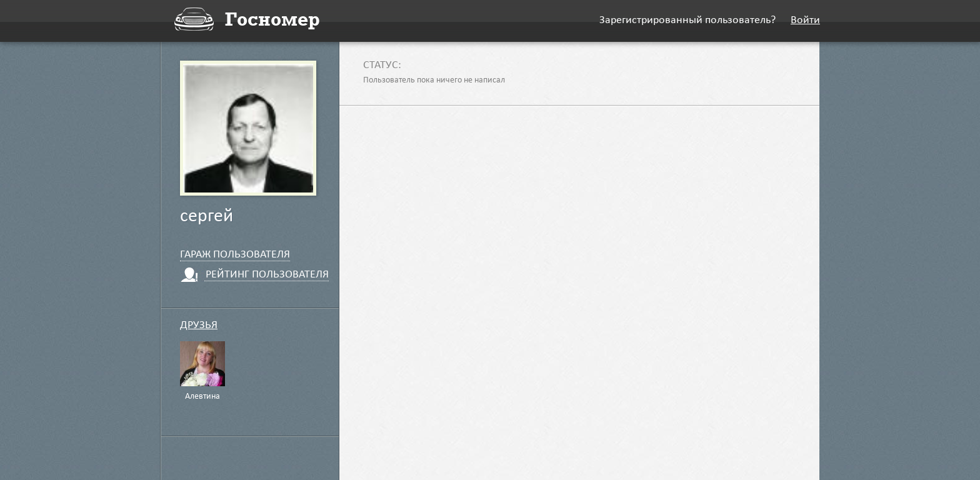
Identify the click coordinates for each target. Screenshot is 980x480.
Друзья (199, 326)
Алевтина (202, 397)
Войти (805, 21)
